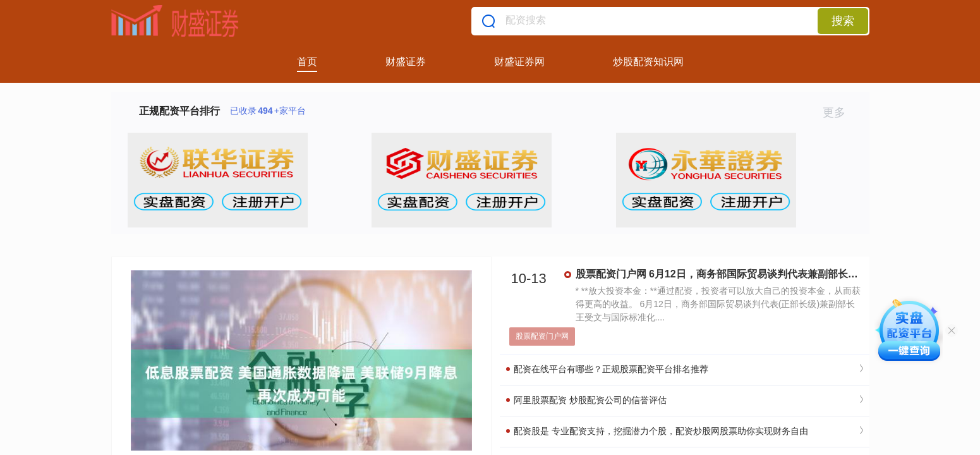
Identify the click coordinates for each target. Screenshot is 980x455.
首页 (307, 62)
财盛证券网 (519, 62)
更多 (839, 112)
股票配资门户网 (542, 336)
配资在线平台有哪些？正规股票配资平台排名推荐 (608, 369)
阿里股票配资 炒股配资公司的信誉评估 (587, 400)
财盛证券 (406, 62)
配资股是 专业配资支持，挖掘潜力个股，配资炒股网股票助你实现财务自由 (657, 431)
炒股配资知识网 (648, 62)
